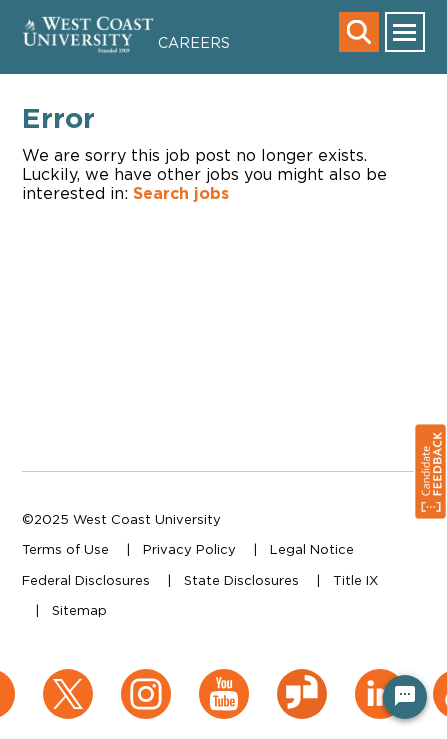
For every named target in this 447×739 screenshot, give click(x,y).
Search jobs (181, 193)
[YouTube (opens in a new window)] (224, 679)
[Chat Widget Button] (405, 697)
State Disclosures (241, 580)
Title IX (355, 580)
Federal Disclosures (86, 580)
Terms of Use (65, 549)
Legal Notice (312, 549)
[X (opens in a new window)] (68, 679)
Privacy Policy (189, 549)
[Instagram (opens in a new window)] (146, 679)
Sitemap (79, 610)
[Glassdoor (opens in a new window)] (302, 679)
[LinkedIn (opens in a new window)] (380, 679)
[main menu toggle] (405, 32)
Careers (194, 42)
